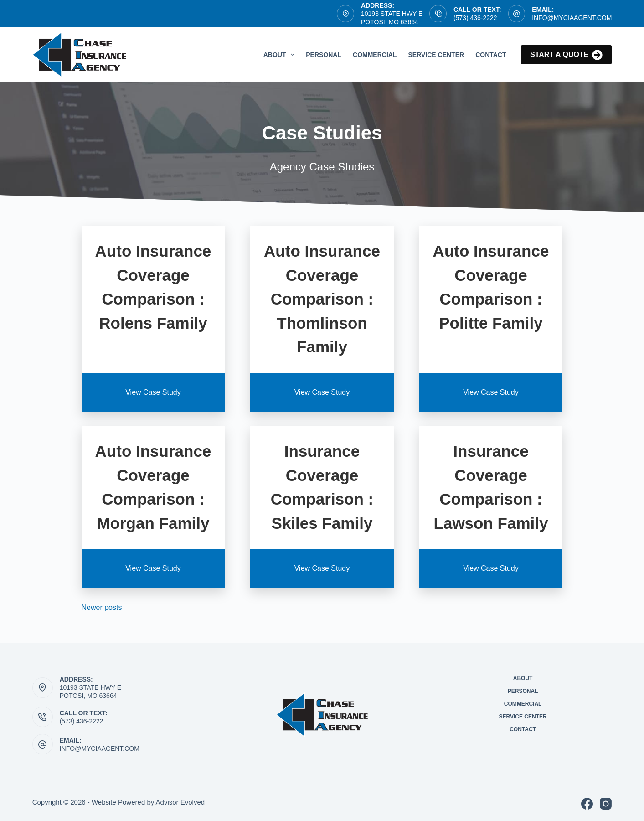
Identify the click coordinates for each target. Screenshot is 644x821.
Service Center (436, 55)
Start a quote (566, 55)
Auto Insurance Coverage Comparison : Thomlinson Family (322, 299)
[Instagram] (606, 804)
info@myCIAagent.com (572, 18)
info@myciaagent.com (100, 749)
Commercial (375, 55)
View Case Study (153, 392)
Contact (491, 55)
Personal (324, 55)
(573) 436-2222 (475, 18)
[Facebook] (587, 804)
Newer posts (102, 607)
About (281, 55)
